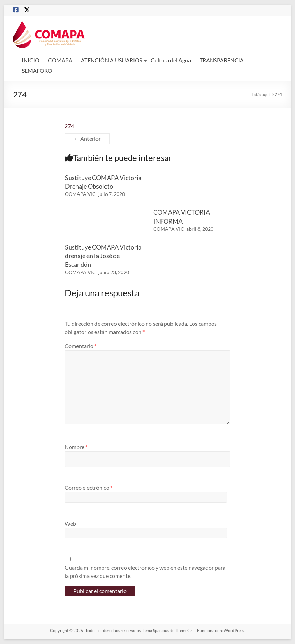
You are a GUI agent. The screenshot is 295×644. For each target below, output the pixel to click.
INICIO (31, 60)
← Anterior (87, 139)
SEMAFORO (37, 70)
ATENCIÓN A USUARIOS (112, 60)
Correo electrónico (89, 487)
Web (70, 523)
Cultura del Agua (171, 60)
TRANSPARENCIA (222, 60)
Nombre (76, 447)
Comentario (81, 346)
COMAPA (60, 60)
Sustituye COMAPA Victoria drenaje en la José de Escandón (103, 256)
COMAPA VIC (80, 194)
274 (69, 126)
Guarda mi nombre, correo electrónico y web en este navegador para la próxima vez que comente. (145, 572)
